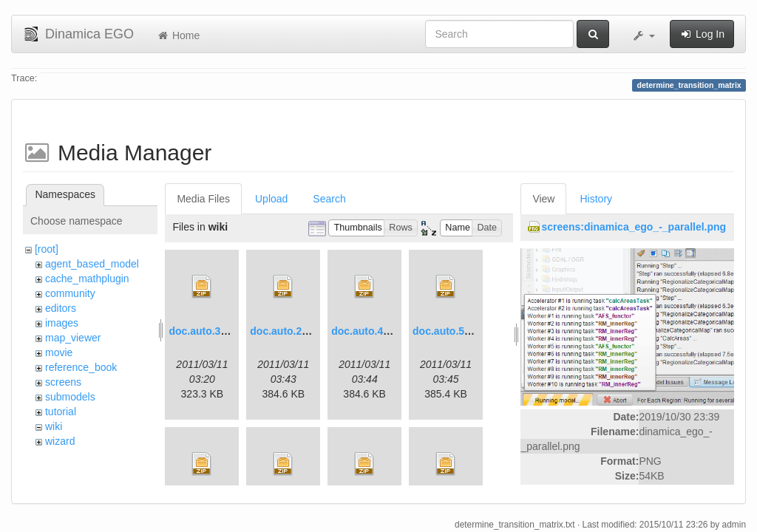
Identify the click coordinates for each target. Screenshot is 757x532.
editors (61, 308)
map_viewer (73, 338)
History (596, 199)
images (62, 323)
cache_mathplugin (87, 279)
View (543, 199)
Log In (702, 34)
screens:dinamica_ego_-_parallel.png (634, 227)
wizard (60, 441)
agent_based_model (92, 264)
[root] (47, 249)
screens (63, 382)
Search (329, 199)
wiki (54, 426)
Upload (271, 199)
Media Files (203, 199)
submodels (70, 397)
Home (178, 35)
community (70, 293)
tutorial (61, 412)
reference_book (81, 367)
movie (59, 352)
